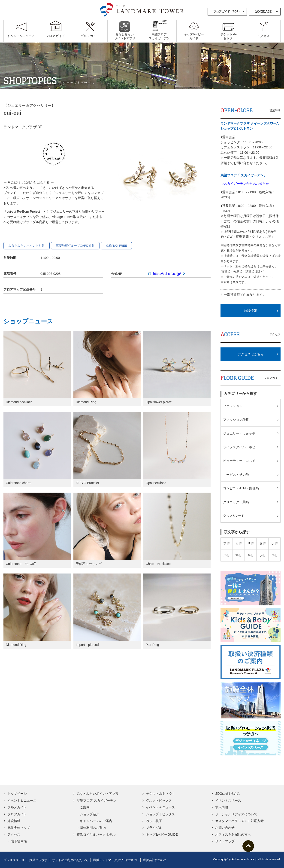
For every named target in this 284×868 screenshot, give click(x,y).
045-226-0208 (50, 274)
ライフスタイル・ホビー (241, 447)
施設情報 (251, 311)
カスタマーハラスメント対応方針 (239, 821)
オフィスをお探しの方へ (233, 834)
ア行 (227, 543)
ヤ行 (251, 555)
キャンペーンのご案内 (96, 821)
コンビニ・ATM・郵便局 (241, 488)
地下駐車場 (19, 841)
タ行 (263, 543)
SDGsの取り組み (228, 794)
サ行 (251, 543)
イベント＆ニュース (22, 801)
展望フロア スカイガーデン (97, 801)
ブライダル (154, 828)
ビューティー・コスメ (239, 461)
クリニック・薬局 (236, 502)
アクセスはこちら (251, 354)
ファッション (233, 406)
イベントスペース (228, 801)
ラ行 (263, 555)
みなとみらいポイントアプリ (98, 794)
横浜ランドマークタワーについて (116, 860)
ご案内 (85, 807)
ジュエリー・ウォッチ (239, 433)
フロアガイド (17, 814)
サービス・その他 (236, 475)
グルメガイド (17, 807)
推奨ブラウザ (38, 860)
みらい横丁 (154, 821)
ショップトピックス (160, 814)
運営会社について (155, 860)
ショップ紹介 (90, 814)
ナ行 (275, 543)
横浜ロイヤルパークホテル (96, 834)
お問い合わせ (225, 828)
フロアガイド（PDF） (227, 12)
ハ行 (227, 555)
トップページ (17, 794)
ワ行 (275, 555)
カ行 (239, 543)
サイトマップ (225, 841)
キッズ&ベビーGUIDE (162, 834)
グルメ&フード (234, 516)
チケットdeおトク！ (161, 794)
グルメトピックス (159, 801)
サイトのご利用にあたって (70, 860)
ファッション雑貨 (236, 420)
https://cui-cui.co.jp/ (166, 274)
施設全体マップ (19, 828)
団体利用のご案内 (93, 828)
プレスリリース (14, 860)
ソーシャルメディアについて (236, 814)
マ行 (239, 555)
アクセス (14, 834)
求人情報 (222, 807)
